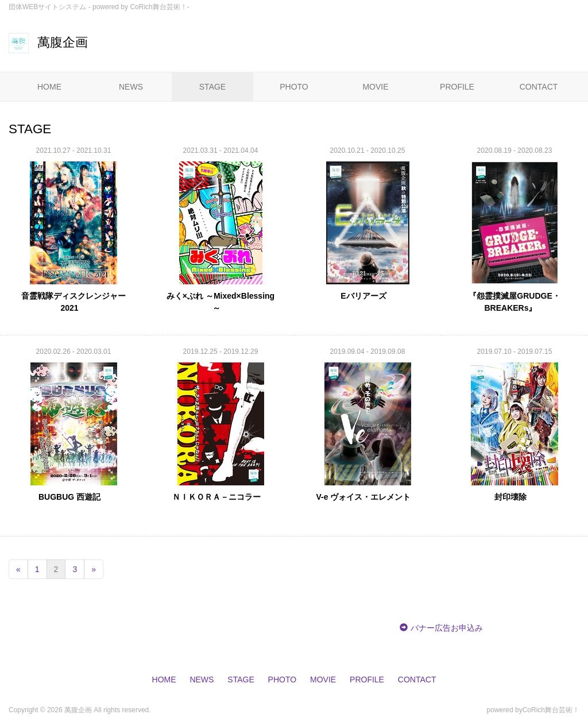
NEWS (131, 87)
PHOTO (294, 87)
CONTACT (539, 87)
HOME (49, 87)
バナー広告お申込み (447, 628)
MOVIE (375, 87)
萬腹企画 (48, 42)
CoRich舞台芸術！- (159, 7)
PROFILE (457, 87)
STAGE (212, 87)
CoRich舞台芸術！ (551, 710)
